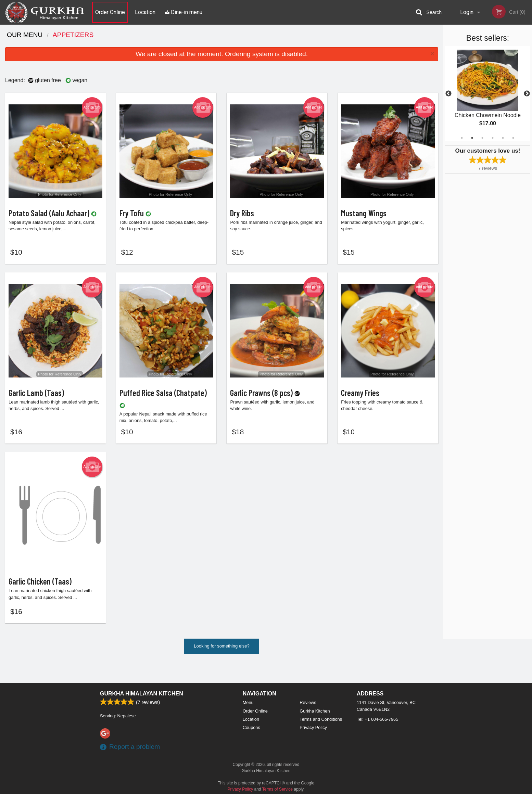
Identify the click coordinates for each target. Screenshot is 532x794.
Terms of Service (277, 789)
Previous (448, 94)
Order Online (110, 12)
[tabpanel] (488, 94)
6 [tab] (513, 138)
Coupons (251, 727)
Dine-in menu (184, 12)
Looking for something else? (222, 663)
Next (527, 94)
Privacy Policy (313, 727)
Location (145, 12)
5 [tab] (503, 138)
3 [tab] (482, 138)
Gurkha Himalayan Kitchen (142, 694)
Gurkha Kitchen (315, 711)
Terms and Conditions (321, 719)
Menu (248, 702)
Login (467, 12)
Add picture (92, 107)
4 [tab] (493, 138)
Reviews (308, 702)
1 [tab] (462, 138)
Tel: (377, 719)
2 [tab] (472, 138)
